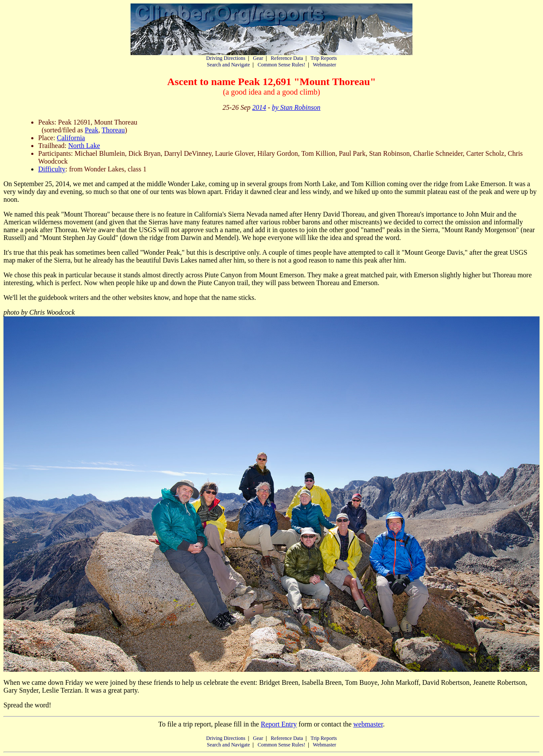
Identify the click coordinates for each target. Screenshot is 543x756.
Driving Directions (226, 58)
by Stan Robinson (296, 107)
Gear (258, 58)
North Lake (84, 146)
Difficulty (52, 169)
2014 (259, 107)
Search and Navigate (228, 65)
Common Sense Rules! (281, 65)
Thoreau (113, 130)
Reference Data (287, 58)
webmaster (368, 724)
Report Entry (279, 724)
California (71, 138)
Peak (92, 130)
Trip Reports (324, 58)
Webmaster (324, 65)
